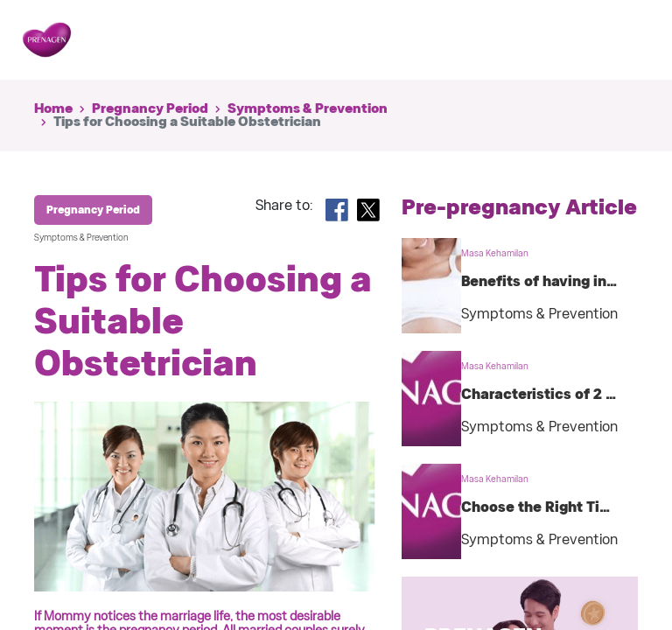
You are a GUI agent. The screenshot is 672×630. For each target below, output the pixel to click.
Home (53, 108)
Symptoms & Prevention (308, 108)
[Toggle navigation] (623, 40)
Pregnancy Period (150, 108)
